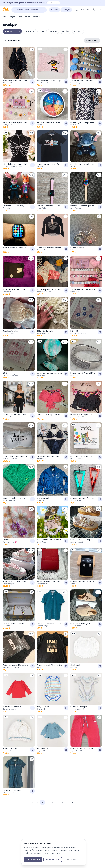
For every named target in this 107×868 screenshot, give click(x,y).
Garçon (12, 17)
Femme (27, 17)
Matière (66, 31)
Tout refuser (71, 860)
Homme (36, 17)
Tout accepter (33, 860)
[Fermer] (100, 3)
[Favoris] (77, 10)
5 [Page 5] (63, 802)
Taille (42, 31)
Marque (53, 31)
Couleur (78, 31)
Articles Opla (11, 31)
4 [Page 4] (58, 802)
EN (100, 10)
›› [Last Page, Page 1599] (73, 802)
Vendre (55, 10)
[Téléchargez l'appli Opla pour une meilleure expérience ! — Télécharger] (53, 3)
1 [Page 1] (43, 802)
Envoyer (66, 10)
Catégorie (30, 31)
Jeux (20, 17)
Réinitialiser (92, 40)
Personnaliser (53, 860)
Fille (5, 17)
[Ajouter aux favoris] (32, 49)
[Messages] (82, 10)
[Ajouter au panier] (32, 82)
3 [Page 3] (53, 802)
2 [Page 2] (48, 802)
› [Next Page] (68, 802)
